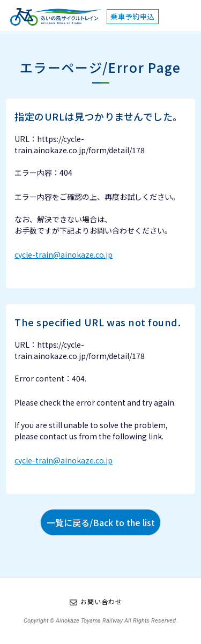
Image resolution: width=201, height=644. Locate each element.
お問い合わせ (101, 601)
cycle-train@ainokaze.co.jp (64, 254)
